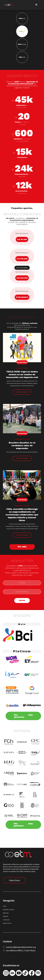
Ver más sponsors (23, 716)
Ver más (22, 547)
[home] (7, 4)
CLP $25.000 (22, 278)
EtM (22, 18)
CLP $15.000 (22, 259)
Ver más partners (23, 825)
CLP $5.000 (22, 239)
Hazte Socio (14, 880)
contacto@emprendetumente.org (21, 947)
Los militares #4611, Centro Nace (21, 950)
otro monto (22, 297)
